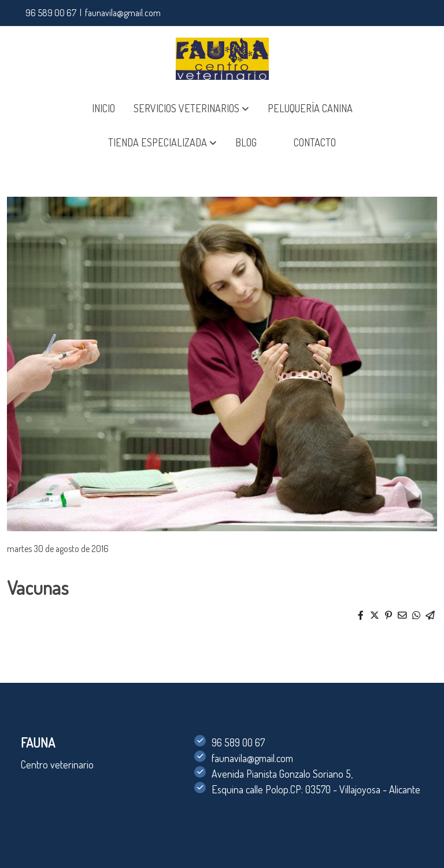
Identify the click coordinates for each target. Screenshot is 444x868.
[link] (222, 59)
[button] (191, 108)
